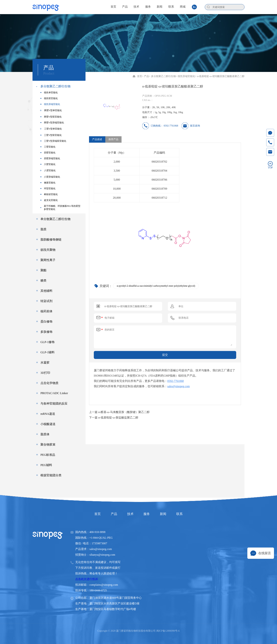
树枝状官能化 (49, 194)
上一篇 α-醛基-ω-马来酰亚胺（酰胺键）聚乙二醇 (119, 412)
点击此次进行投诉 (87, 579)
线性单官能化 (49, 93)
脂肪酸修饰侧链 (51, 240)
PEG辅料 (46, 465)
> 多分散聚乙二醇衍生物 (162, 76)
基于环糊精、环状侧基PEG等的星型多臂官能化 (60, 208)
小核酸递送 (48, 424)
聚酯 (43, 270)
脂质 (43, 229)
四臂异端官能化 (50, 158)
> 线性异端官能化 (185, 76)
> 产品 (145, 76)
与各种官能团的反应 (54, 404)
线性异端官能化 (50, 104)
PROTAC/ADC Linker (54, 393)
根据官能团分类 (51, 475)
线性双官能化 (49, 98)
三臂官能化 (48, 147)
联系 (184, 514)
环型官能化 (48, 188)
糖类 (43, 281)
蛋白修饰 (46, 322)
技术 (129, 514)
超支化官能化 (49, 200)
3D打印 (45, 373)
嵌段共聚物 (48, 250)
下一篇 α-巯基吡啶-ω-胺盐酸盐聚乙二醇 (114, 418)
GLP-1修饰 (48, 342)
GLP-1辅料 (48, 352)
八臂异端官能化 (50, 177)
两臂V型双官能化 (51, 117)
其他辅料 (46, 291)
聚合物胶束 (48, 445)
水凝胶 (45, 363)
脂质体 (45, 434)
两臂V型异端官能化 (52, 123)
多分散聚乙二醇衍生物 (55, 86)
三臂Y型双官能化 (51, 135)
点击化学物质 (49, 383)
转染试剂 (46, 301)
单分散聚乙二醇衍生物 (55, 219)
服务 (148, 514)
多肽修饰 (46, 332)
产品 (111, 514)
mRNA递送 (48, 414)
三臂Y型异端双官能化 (53, 141)
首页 (140, 76)
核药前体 (46, 311)
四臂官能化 (48, 153)
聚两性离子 (48, 260)
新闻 (166, 514)
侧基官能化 (48, 183)
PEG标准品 (48, 455)
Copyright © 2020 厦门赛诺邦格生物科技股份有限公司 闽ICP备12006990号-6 (139, 631)
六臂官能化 (48, 164)
